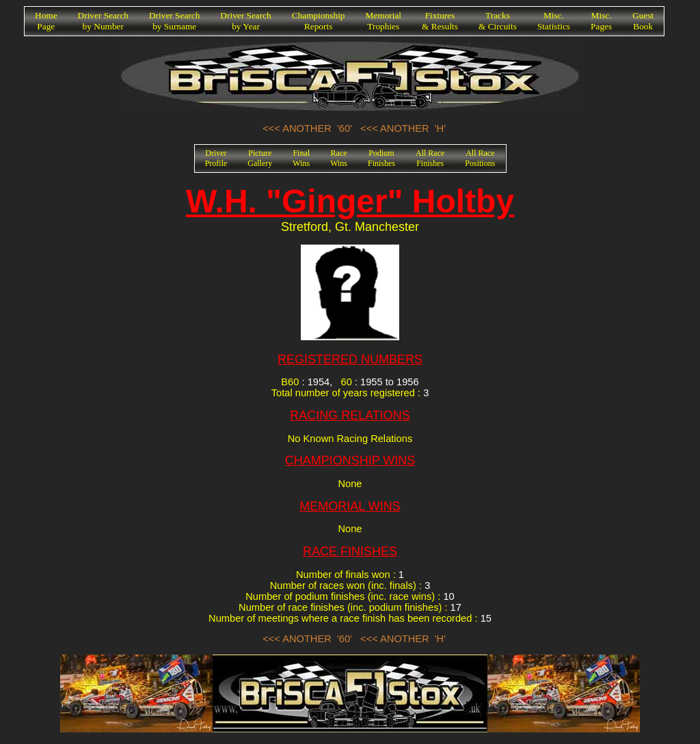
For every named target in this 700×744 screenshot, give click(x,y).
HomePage (46, 21)
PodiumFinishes (381, 158)
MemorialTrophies (384, 21)
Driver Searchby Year (245, 21)
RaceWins (339, 158)
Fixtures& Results (440, 21)
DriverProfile (216, 158)
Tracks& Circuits (498, 21)
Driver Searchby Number (103, 21)
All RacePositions (480, 158)
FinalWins (301, 158)
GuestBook (643, 21)
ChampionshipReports (319, 21)
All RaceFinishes (430, 158)
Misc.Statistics (554, 21)
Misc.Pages (601, 21)
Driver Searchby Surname (174, 21)
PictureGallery (260, 158)
